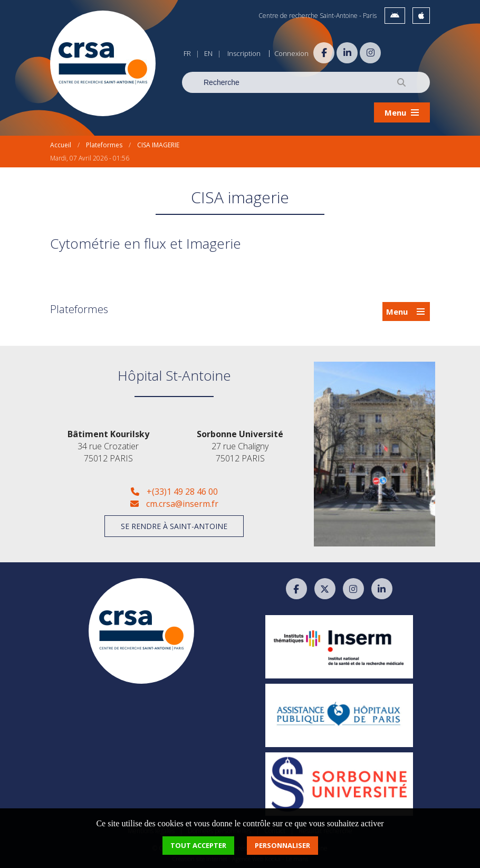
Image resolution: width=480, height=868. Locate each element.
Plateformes (104, 145)
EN (208, 53)
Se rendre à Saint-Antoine (174, 526)
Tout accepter (198, 845)
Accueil (61, 145)
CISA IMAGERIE (158, 145)
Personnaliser (282, 845)
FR (187, 53)
